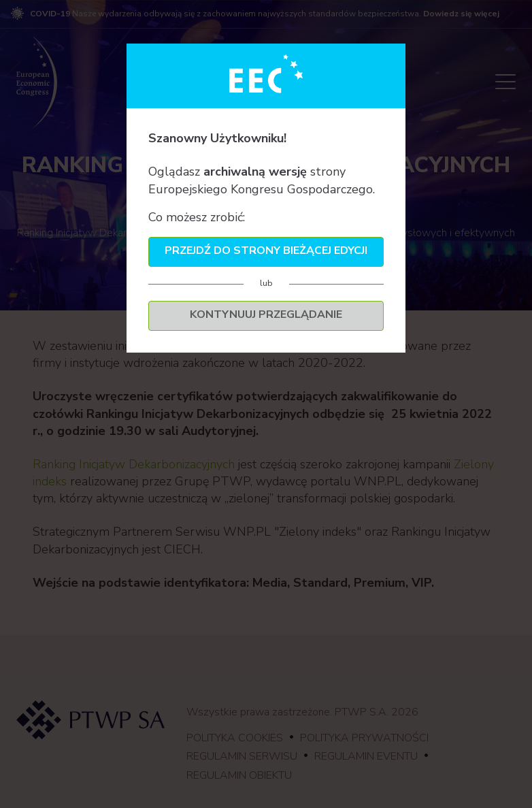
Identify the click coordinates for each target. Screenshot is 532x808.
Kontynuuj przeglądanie (266, 314)
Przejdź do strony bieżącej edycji (266, 251)
